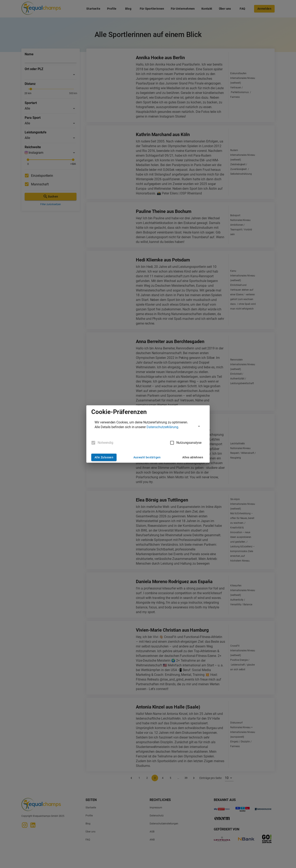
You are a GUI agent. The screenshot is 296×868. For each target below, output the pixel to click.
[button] (148, 426)
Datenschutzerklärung (162, 427)
